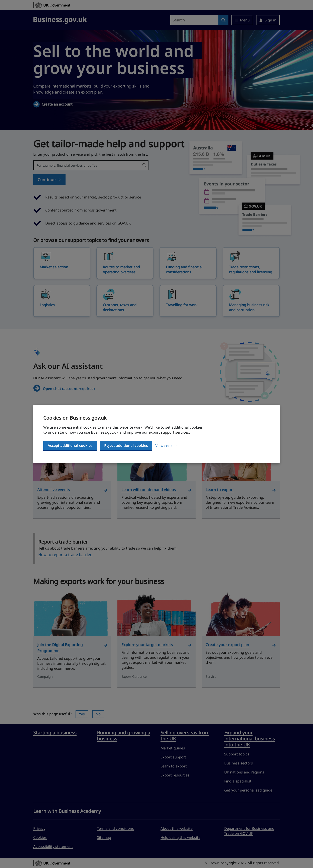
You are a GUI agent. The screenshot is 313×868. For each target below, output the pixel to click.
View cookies (166, 446)
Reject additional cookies (126, 445)
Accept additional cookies (70, 445)
